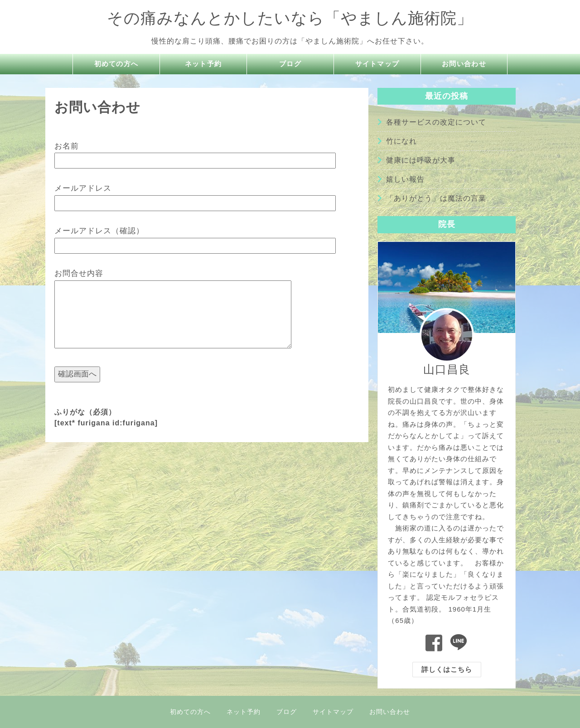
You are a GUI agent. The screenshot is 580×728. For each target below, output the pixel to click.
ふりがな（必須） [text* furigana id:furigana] (106, 417)
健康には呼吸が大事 (421, 160)
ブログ (290, 64)
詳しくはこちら (447, 669)
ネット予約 (203, 64)
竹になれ (401, 141)
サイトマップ (377, 64)
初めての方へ (116, 64)
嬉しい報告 (405, 179)
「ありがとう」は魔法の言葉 (436, 198)
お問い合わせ (464, 64)
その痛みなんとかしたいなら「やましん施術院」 (290, 18)
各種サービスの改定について (436, 122)
